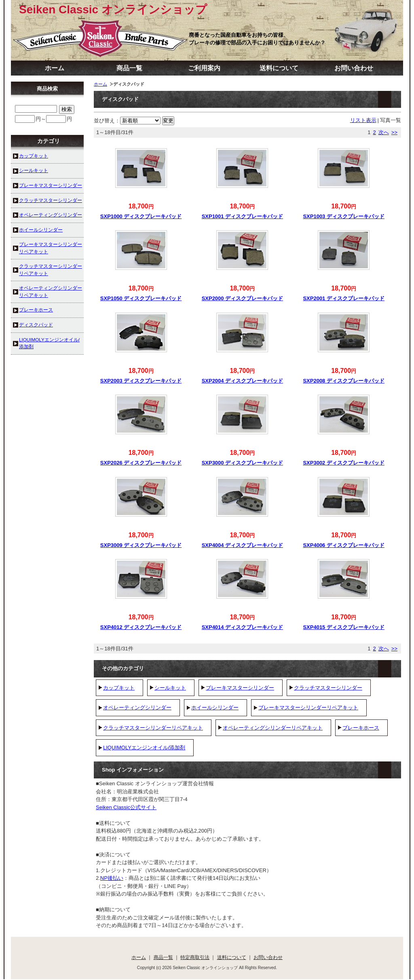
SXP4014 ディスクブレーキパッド (243, 627)
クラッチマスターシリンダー (328, 688)
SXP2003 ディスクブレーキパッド (141, 381)
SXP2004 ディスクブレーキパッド (243, 381)
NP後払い (112, 878)
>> (394, 132)
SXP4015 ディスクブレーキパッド (344, 627)
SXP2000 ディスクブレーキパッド (243, 298)
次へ (384, 132)
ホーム (55, 68)
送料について (279, 68)
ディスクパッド (36, 325)
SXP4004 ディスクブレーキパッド (243, 545)
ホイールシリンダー (215, 708)
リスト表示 (363, 120)
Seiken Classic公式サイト (126, 807)
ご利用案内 (204, 68)
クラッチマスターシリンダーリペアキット (153, 728)
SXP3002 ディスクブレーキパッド (344, 463)
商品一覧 (129, 68)
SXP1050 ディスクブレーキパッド (141, 298)
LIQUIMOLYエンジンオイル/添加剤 (144, 748)
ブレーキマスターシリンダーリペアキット (308, 708)
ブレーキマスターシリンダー (240, 688)
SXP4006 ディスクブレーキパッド (344, 545)
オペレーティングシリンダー (137, 708)
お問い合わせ (354, 68)
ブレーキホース (361, 728)
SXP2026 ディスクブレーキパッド (141, 463)
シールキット (170, 688)
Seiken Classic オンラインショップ (113, 9)
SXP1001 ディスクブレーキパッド (243, 216)
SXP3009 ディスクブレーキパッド (141, 545)
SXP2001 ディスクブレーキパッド (344, 298)
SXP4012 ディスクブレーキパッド (141, 627)
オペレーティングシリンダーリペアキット (273, 728)
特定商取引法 (195, 957)
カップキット (119, 688)
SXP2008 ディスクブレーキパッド (344, 381)
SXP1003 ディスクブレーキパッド (344, 216)
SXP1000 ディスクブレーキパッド (141, 216)
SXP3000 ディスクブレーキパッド (243, 463)
